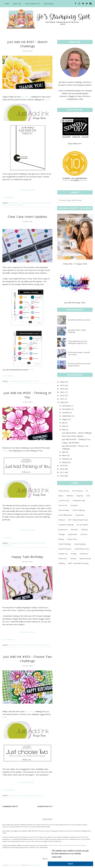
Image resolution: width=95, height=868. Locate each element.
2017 (62, 472)
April (64, 452)
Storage (35, 381)
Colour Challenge (79, 510)
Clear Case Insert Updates (27, 217)
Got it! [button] (70, 864)
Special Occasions (65, 549)
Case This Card (64, 500)
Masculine (75, 530)
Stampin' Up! (39, 795)
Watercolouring (15, 205)
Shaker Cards (72, 539)
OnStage (62, 534)
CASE (88, 496)
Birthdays (14, 645)
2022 (62, 395)
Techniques (8, 545)
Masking (84, 530)
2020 (62, 402)
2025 (62, 385)
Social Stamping (80, 544)
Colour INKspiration (65, 515)
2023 (62, 392)
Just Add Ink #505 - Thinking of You (27, 395)
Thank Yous (63, 559)
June (64, 426)
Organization (24, 381)
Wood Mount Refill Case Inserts (79, 320)
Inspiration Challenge (66, 525)
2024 (62, 389)
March (65, 455)
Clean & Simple (26, 645)
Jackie (47, 100)
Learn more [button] (57, 857)
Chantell (6, 451)
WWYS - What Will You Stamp (78, 563)
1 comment (7, 538)
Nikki (4, 717)
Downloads (80, 515)
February (66, 459)
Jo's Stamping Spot (15, 865)
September (67, 416)
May (64, 429)
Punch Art (84, 534)
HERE (31, 370)
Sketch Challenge (65, 544)
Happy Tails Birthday (27, 557)
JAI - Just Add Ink (25, 203)
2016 (62, 476)
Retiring (46, 645)
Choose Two (63, 505)
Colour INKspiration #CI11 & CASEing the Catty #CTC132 (78, 342)
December (66, 406)
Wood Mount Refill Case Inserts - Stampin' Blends (79, 365)
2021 (62, 399)
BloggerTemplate (35, 865)
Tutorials (73, 559)
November (66, 409)
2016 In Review (64, 491)
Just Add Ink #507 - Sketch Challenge (27, 44)
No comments (9, 197)
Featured (13, 203)
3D (87, 491)
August (65, 419)
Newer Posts (11, 806)
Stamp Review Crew (82, 549)
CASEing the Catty (79, 500)
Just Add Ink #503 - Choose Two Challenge (27, 659)
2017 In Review (77, 491)
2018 (62, 469)
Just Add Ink (26, 97)
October (65, 412)
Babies (61, 496)
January (65, 462)
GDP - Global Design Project (78, 520)
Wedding (62, 563)
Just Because (39, 203)
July (63, 423)
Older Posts (44, 806)
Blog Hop (80, 496)
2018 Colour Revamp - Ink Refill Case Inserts (79, 353)
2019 (62, 465)
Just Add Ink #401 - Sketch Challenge (77, 331)
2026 (62, 382)
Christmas (74, 505)
